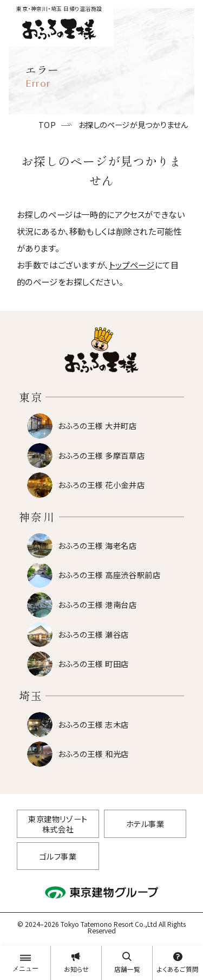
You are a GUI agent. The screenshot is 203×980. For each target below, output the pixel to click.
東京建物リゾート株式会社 (58, 824)
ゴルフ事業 (58, 856)
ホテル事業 (145, 824)
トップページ (132, 265)
